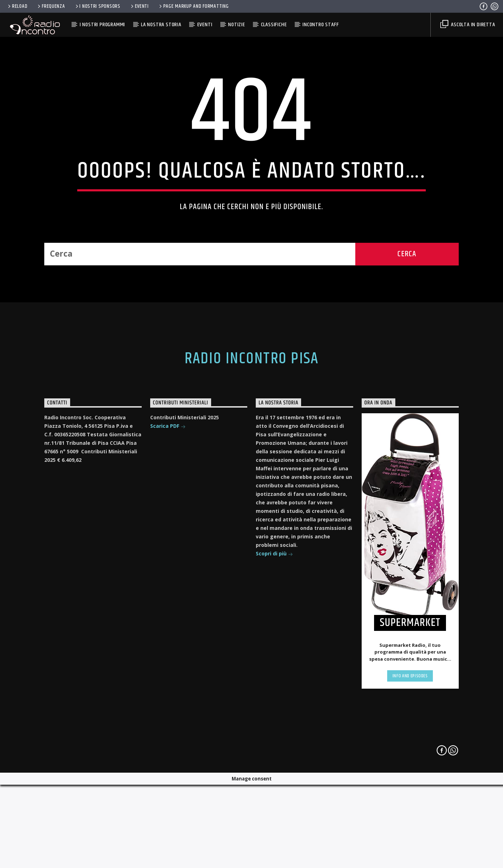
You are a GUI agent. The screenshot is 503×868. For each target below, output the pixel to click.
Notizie (237, 25)
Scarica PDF (168, 618)
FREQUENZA (51, 6)
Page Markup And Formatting (193, 6)
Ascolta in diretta (468, 25)
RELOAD (17, 6)
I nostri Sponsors (97, 6)
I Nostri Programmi (102, 25)
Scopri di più (274, 746)
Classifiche (274, 25)
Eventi (139, 6)
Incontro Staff (321, 25)
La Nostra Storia (161, 25)
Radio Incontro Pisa (252, 550)
